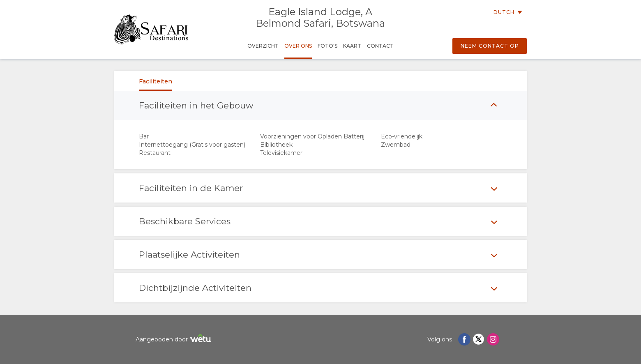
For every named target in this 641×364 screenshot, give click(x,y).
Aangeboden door (174, 340)
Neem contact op (490, 46)
